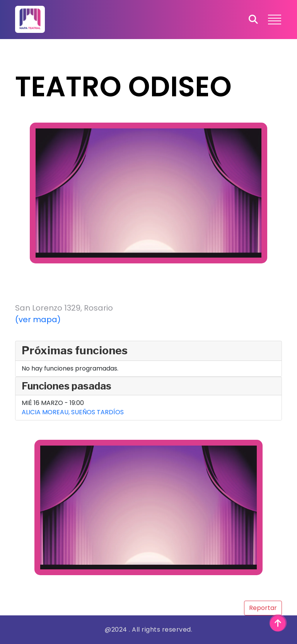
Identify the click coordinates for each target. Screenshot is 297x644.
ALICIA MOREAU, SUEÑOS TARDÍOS (73, 412)
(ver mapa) (38, 319)
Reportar (263, 608)
